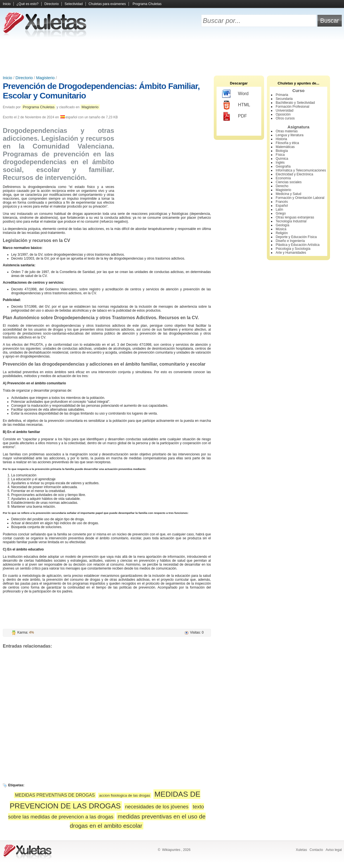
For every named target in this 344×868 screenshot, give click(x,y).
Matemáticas (285, 147)
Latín (280, 210)
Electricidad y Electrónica (295, 174)
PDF (235, 116)
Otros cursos (285, 118)
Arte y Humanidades (291, 253)
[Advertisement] (172, 56)
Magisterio (45, 78)
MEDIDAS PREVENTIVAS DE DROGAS (55, 795)
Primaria (282, 95)
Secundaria (284, 99)
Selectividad (74, 4)
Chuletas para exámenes (107, 4)
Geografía (283, 166)
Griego (281, 213)
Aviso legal (334, 850)
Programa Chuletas (147, 4)
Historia (282, 139)
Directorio (52, 4)
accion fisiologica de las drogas (125, 795)
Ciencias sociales (289, 182)
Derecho (282, 186)
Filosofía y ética (287, 143)
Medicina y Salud (289, 194)
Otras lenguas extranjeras (295, 217)
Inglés (280, 163)
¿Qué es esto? (28, 4)
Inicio (7, 4)
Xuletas (301, 850)
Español (282, 206)
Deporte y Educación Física (296, 237)
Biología (282, 151)
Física (280, 155)
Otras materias (287, 131)
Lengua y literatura (290, 135)
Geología (283, 225)
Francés (282, 202)
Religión (282, 233)
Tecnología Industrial (291, 221)
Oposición (283, 114)
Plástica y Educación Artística (298, 245)
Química (282, 159)
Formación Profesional (293, 107)
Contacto (316, 850)
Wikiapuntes (171, 850)
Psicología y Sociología (293, 249)
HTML (236, 105)
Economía (283, 178)
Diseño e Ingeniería (290, 241)
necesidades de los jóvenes (157, 807)
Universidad (285, 110)
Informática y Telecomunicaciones (301, 170)
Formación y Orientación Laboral (300, 198)
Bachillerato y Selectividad (295, 103)
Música (281, 229)
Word (235, 94)
